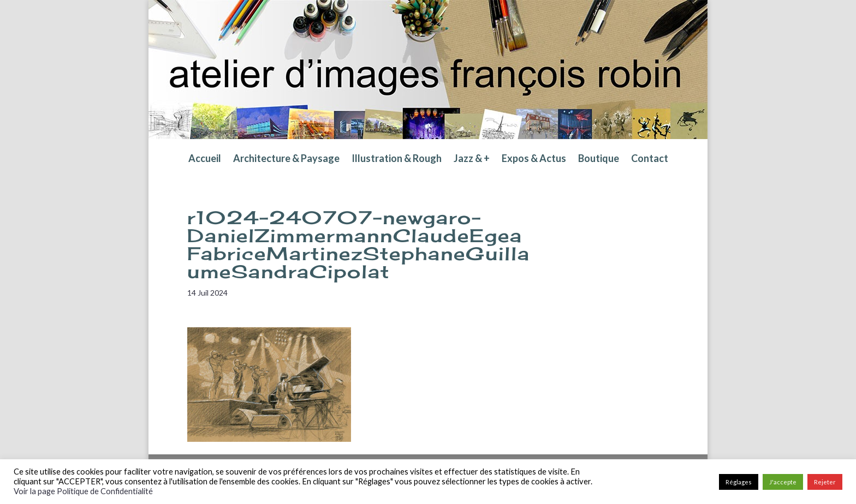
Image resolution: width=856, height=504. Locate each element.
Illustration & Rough (397, 159)
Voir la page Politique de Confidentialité (83, 491)
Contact (650, 159)
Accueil (205, 159)
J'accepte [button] (783, 482)
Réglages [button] (739, 482)
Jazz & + (472, 159)
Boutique (599, 159)
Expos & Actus (534, 159)
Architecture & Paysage (286, 159)
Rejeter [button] (825, 482)
